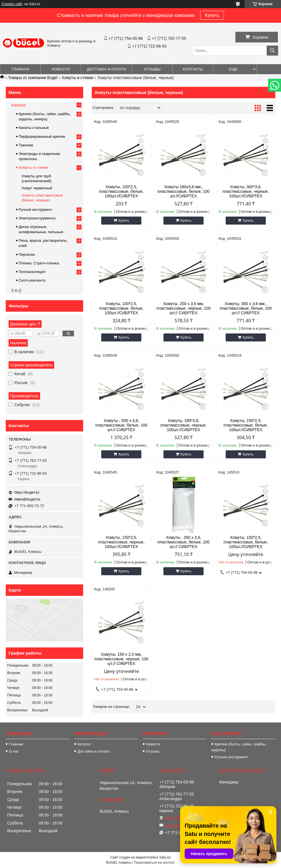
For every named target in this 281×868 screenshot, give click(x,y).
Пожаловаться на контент (154, 863)
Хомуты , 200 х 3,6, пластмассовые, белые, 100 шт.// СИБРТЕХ (184, 542)
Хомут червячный (37, 188)
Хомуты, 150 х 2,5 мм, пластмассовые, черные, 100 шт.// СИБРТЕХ (121, 659)
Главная (20, 69)
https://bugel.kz (27, 492)
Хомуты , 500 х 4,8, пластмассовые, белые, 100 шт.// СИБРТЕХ (121, 425)
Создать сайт (12, 4)
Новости (61, 69)
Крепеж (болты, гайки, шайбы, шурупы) (239, 747)
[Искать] (272, 51)
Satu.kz (165, 857)
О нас (14, 751)
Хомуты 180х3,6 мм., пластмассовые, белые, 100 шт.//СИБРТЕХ (184, 191)
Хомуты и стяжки (77, 78)
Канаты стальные (34, 128)
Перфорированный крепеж (42, 137)
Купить (212, 15)
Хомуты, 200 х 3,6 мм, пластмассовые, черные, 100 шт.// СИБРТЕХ (184, 308)
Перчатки (27, 255)
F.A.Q (16, 290)
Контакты (193, 69)
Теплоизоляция (32, 272)
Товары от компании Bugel (33, 78)
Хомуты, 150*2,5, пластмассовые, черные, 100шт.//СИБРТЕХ (121, 542)
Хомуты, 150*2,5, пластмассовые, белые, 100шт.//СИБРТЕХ (246, 425)
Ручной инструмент (35, 210)
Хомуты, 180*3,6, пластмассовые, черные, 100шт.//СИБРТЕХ (184, 425)
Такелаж (26, 145)
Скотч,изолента (32, 280)
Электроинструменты (37, 218)
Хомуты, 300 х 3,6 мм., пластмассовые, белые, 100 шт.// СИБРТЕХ (246, 308)
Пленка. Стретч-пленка (39, 263)
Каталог (19, 105)
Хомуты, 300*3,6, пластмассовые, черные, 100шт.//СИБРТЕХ (246, 191)
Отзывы (152, 69)
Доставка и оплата (107, 69)
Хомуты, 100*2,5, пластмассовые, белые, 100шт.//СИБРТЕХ (121, 191)
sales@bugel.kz (27, 499)
